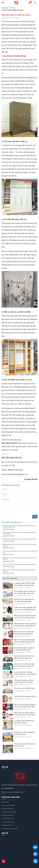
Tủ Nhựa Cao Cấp (8, 809)
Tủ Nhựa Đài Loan (8, 819)
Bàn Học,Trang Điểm (8, 805)
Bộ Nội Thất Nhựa (7, 815)
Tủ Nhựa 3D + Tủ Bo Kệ (10, 829)
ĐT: (3, 788)
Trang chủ (5, 8)
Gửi (35, 517)
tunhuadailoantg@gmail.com (16, 792)
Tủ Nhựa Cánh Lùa (8, 822)
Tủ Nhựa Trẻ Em (7, 825)
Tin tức (13, 8)
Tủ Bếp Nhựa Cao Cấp (9, 812)
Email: (4, 792)
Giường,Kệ (5, 802)
